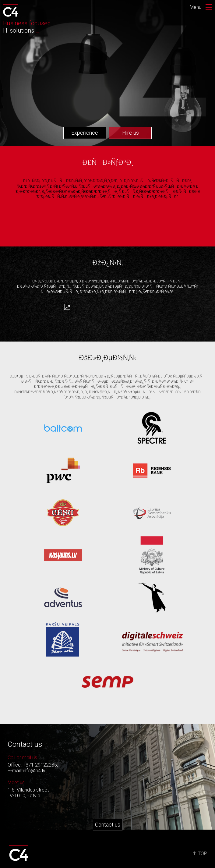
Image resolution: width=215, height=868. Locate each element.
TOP (200, 854)
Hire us (130, 133)
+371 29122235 (40, 765)
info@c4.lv (34, 771)
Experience (85, 133)
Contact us (108, 825)
